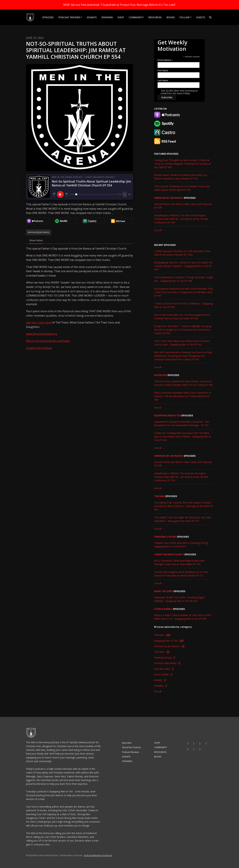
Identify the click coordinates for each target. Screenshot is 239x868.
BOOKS (171, 17)
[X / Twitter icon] (194, 749)
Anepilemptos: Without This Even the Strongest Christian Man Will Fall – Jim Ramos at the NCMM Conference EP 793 (181, 219)
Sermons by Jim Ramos (169, 198)
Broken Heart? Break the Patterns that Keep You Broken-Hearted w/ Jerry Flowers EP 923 (181, 177)
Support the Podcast (39, 348)
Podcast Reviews (69, 17)
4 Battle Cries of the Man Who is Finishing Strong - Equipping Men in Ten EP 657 (182, 545)
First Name (163, 70)
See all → (159, 230)
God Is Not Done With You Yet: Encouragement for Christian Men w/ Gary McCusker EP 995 (182, 317)
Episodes (48, 17)
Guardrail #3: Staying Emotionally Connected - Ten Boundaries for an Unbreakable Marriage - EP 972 (182, 423)
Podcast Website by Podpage (98, 855)
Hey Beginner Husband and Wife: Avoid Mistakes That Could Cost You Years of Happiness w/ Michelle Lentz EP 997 (184, 292)
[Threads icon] (188, 749)
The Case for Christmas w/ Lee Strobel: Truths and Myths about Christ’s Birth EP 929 (182, 188)
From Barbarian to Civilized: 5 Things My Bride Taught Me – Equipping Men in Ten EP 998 (184, 279)
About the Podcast (131, 747)
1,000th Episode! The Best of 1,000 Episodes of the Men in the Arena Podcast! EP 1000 (182, 253)
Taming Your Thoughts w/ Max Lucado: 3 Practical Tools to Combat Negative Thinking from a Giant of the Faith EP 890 (182, 164)
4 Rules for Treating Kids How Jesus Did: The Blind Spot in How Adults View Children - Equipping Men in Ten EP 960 (182, 437)
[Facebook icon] (206, 743)
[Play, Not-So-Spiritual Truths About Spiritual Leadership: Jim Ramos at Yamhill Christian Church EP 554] (60, 194)
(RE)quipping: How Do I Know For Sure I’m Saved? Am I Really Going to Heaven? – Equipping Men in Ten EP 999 (183, 266)
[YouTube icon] (188, 743)
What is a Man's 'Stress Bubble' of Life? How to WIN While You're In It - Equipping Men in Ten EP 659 (183, 617)
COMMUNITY (136, 17)
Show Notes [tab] (36, 240)
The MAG (160, 496)
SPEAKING (107, 17)
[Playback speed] (125, 194)
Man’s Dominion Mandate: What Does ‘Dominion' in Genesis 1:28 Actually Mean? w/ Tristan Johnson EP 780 (182, 396)
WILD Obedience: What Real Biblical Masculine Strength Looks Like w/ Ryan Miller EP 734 (179, 562)
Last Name (163, 80)
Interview (161, 375)
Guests (201, 17)
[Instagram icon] (194, 743)
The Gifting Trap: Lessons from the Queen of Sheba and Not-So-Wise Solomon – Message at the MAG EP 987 (184, 506)
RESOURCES (155, 17)
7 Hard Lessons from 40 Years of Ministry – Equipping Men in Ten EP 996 (184, 305)
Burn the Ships (164, 591)
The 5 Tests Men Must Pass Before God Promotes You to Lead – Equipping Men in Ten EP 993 (182, 343)
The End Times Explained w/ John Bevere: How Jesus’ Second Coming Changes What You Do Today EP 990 (183, 383)
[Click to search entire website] (210, 17)
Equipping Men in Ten (168, 416)
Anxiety (160, 680)
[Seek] (96, 194)
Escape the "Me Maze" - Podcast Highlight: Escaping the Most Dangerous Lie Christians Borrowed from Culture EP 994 (183, 330)
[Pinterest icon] (200, 749)
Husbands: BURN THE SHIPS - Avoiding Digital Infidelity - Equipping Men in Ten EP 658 (179, 599)
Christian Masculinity (169, 554)
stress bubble (163, 609)
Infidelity (161, 686)
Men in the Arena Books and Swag (48, 341)
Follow (184, 17)
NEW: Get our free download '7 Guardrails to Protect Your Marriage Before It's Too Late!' (119, 5)
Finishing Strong (165, 537)
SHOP (121, 17)
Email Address (165, 60)
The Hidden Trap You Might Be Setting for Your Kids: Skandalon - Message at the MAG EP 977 (183, 519)
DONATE (92, 17)
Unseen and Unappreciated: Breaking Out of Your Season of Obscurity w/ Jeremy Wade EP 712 (181, 574)
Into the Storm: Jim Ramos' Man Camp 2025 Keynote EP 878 (183, 206)
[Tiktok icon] (200, 743)
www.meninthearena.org (42, 334)
